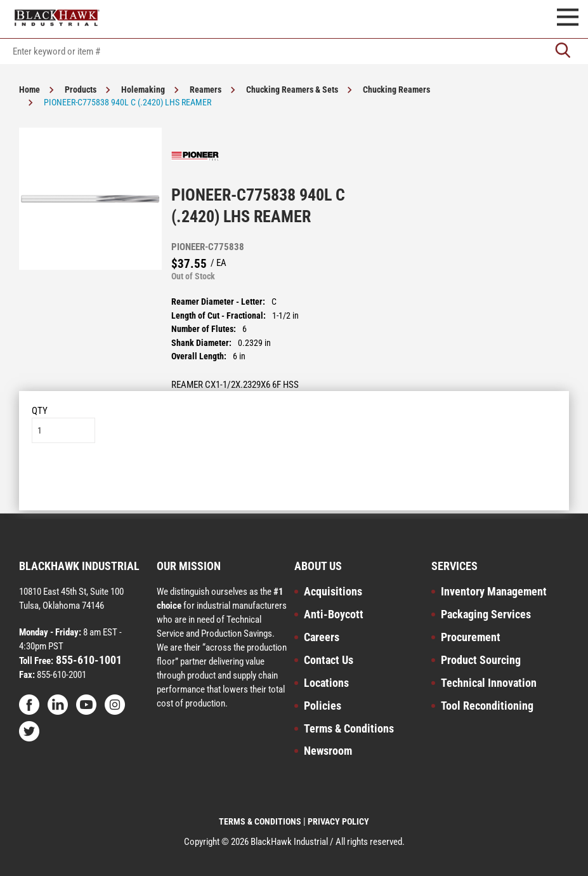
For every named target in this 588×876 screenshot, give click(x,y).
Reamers (206, 90)
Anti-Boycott (334, 614)
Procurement (471, 637)
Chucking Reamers (396, 90)
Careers (322, 637)
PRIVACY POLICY (338, 821)
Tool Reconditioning (487, 706)
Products (81, 90)
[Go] (563, 51)
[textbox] (294, 51)
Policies (323, 706)
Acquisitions (333, 591)
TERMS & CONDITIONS (260, 821)
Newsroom (328, 751)
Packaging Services (486, 614)
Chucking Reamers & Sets (292, 90)
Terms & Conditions (349, 728)
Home (29, 90)
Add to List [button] (294, 481)
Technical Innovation (489, 683)
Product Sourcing (481, 660)
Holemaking (143, 90)
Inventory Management (494, 591)
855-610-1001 (88, 660)
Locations (326, 683)
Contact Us (329, 660)
